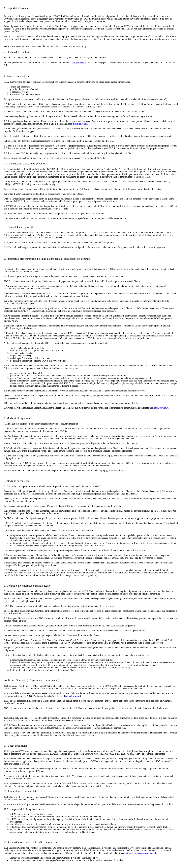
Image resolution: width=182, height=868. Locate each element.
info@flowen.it (79, 63)
